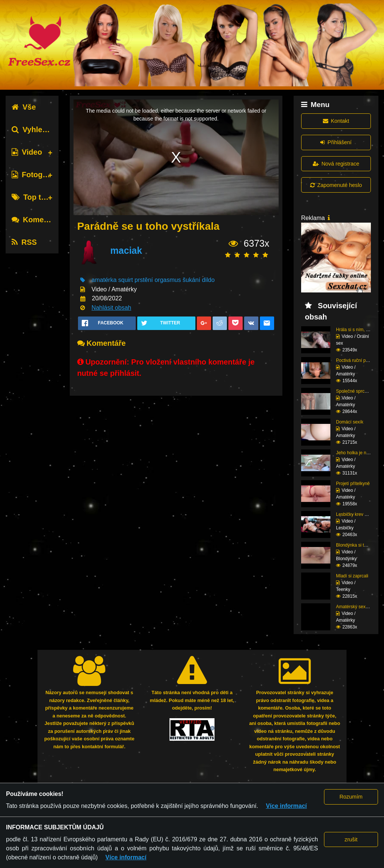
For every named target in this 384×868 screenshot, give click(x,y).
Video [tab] (27, 152)
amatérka (104, 280)
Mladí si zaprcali (352, 576)
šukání (191, 280)
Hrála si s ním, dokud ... (360, 330)
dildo (208, 280)
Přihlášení (336, 142)
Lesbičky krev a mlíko (358, 514)
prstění (144, 280)
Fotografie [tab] (35, 175)
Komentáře (37, 220)
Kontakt (336, 121)
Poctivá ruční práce (355, 360)
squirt (125, 280)
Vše (24, 107)
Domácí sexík (350, 422)
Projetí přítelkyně (353, 484)
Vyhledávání (39, 130)
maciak (126, 250)
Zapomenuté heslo (336, 185)
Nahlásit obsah (111, 308)
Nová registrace (336, 164)
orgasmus (168, 280)
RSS (24, 242)
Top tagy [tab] (33, 197)
